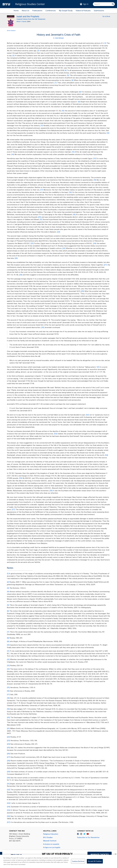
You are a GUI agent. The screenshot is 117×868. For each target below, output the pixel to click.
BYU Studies (48, 837)
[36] (51, 491)
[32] (87, 415)
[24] (95, 243)
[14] (13, 154)
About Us (26, 11)
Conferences (51, 11)
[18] (70, 192)
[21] (41, 219)
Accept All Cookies (95, 865)
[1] (105, 43)
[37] (13, 509)
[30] (43, 327)
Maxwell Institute (50, 841)
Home (16, 11)
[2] (38, 51)
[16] (95, 180)
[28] (21, 275)
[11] (42, 125)
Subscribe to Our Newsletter (88, 837)
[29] (82, 291)
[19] (74, 214)
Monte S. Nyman (21, 22)
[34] (106, 455)
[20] (40, 217)
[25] (64, 248)
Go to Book (106, 16)
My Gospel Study (66, 11)
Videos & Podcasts (83, 11)
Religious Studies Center (30, 4)
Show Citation (11, 30)
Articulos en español (51, 844)
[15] (95, 158)
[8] (80, 92)
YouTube (88, 834)
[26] (16, 258)
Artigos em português (52, 847)
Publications (37, 11)
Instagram (81, 834)
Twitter (85, 834)
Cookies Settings (78, 865)
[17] (42, 190)
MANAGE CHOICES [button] (100, 854)
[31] (98, 367)
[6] (72, 80)
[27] (105, 265)
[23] (32, 243)
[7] (56, 83)
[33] (56, 434)
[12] (108, 133)
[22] (59, 232)
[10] (63, 111)
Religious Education (51, 834)
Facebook (78, 834)
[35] (21, 478)
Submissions (99, 11)
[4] (66, 70)
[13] (73, 152)
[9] (79, 102)
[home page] (6, 4)
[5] (68, 75)
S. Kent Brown (58, 38)
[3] (13, 55)
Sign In (86, 4)
